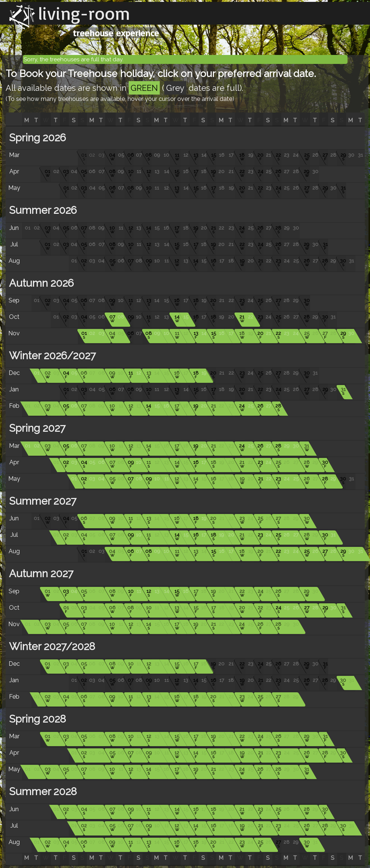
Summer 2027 (41, 501)
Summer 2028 (42, 792)
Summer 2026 (42, 210)
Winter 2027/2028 (51, 647)
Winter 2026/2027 (51, 356)
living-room (84, 13)
